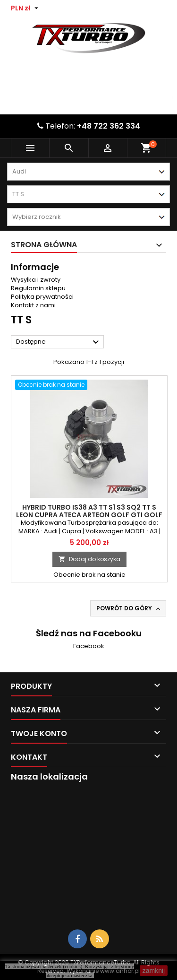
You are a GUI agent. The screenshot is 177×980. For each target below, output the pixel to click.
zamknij (154, 971)
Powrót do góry (129, 608)
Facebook (89, 646)
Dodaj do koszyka (89, 559)
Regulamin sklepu (38, 288)
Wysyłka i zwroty (36, 280)
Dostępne (59, 342)
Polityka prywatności (42, 297)
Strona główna (44, 245)
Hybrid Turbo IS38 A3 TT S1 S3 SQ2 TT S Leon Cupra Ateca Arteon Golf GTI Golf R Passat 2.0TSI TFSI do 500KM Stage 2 (89, 515)
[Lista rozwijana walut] (26, 8)
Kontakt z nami (33, 305)
